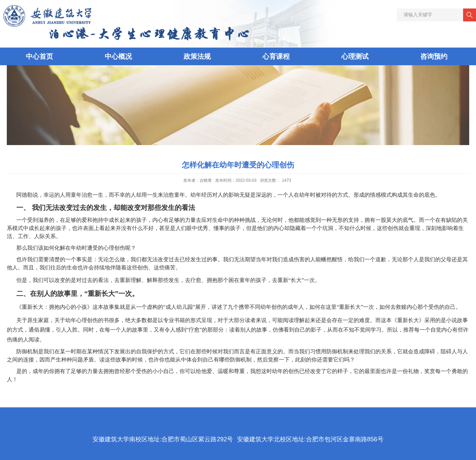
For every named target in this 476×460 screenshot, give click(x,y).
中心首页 (39, 56)
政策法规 (197, 56)
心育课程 (276, 56)
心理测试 (355, 56)
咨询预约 (434, 56)
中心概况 (118, 56)
